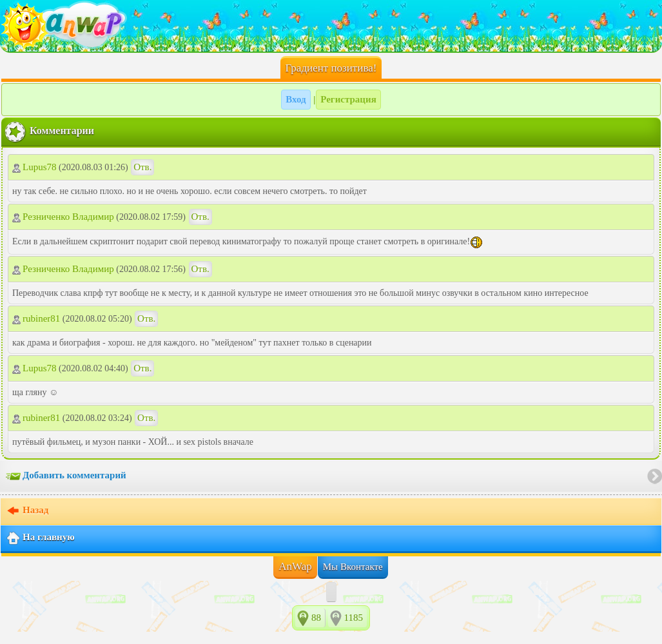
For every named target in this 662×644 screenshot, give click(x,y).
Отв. (142, 167)
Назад (27, 511)
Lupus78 (34, 167)
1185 (354, 618)
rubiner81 (36, 318)
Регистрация (348, 99)
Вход (296, 99)
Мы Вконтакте (353, 567)
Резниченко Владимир (63, 217)
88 (316, 618)
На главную (40, 538)
